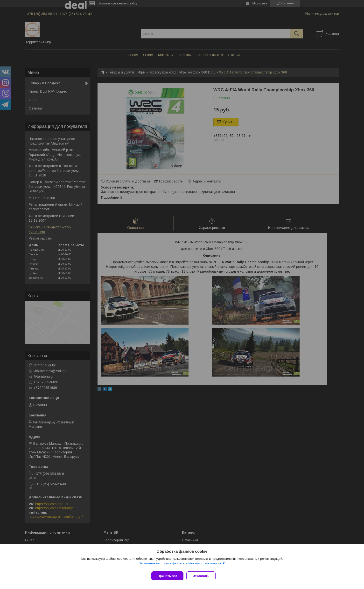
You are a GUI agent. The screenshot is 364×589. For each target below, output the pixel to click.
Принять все (167, 576)
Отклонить (203, 576)
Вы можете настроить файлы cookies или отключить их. (180, 565)
